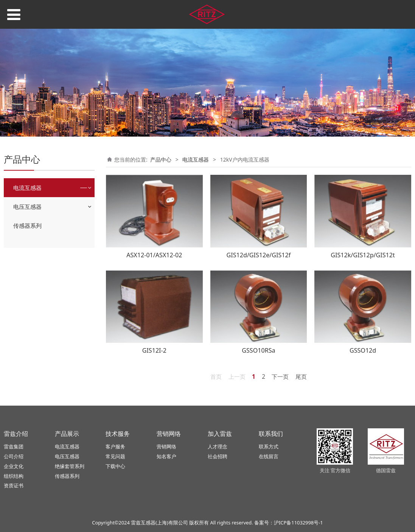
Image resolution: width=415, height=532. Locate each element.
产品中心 (161, 159)
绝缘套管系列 (70, 466)
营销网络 (166, 446)
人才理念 (218, 446)
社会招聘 (218, 456)
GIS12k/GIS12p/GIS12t (363, 255)
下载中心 (115, 466)
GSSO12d (363, 350)
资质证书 (14, 485)
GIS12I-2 (154, 350)
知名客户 (166, 456)
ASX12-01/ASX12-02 (154, 255)
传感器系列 (27, 226)
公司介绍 (14, 456)
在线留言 (269, 456)
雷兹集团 (14, 446)
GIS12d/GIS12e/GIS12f (259, 255)
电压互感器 (27, 207)
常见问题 (115, 456)
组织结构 (14, 476)
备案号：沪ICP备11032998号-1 (289, 523)
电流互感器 (27, 188)
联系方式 (269, 446)
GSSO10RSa (258, 350)
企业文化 (14, 466)
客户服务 (115, 446)
